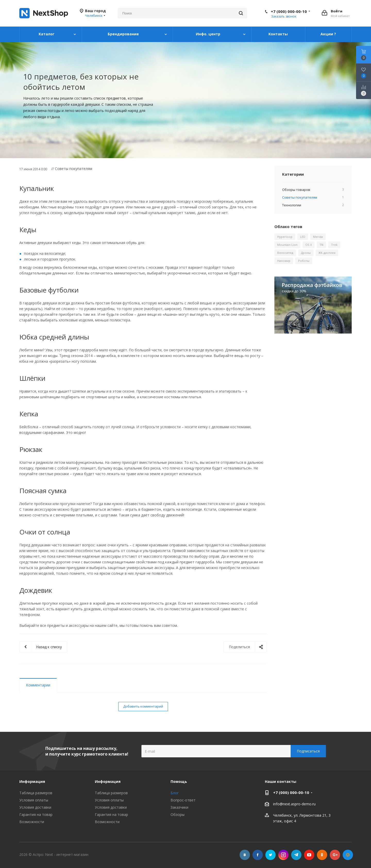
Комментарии (38, 685)
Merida (318, 237)
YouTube (309, 855)
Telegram (296, 855)
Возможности (32, 822)
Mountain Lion (287, 245)
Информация (108, 781)
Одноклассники (322, 855)
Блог (175, 793)
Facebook (258, 855)
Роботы (304, 261)
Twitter (271, 855)
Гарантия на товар (36, 814)
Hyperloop (285, 237)
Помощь (179, 781)
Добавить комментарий (143, 706)
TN (321, 245)
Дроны (306, 253)
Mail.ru (348, 855)
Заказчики (179, 807)
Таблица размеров (36, 793)
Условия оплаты (34, 800)
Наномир (284, 261)
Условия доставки (35, 807)
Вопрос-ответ (183, 800)
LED (303, 237)
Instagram (283, 855)
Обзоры (178, 814)
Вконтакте (245, 855)
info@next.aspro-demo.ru (294, 804)
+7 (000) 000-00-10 (289, 11)
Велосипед (285, 253)
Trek (334, 245)
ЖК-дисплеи (327, 253)
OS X (309, 245)
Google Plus (335, 855)
